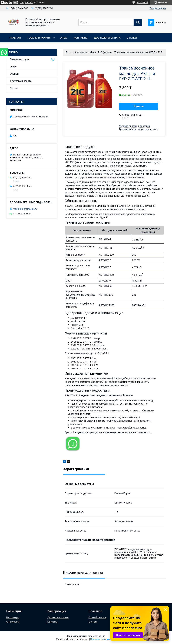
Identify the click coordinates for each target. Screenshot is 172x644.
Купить (139, 106)
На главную (13, 617)
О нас (64, 38)
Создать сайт (27, 2)
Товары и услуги (39, 38)
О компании (13, 622)
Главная (15, 38)
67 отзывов (142, 2)
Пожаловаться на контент (103, 639)
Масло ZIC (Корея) (101, 52)
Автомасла (81, 52)
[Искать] (138, 22)
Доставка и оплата (107, 38)
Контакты (81, 38)
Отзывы (14, 74)
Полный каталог (97, 617)
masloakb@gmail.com (25, 209)
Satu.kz (101, 636)
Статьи (132, 38)
